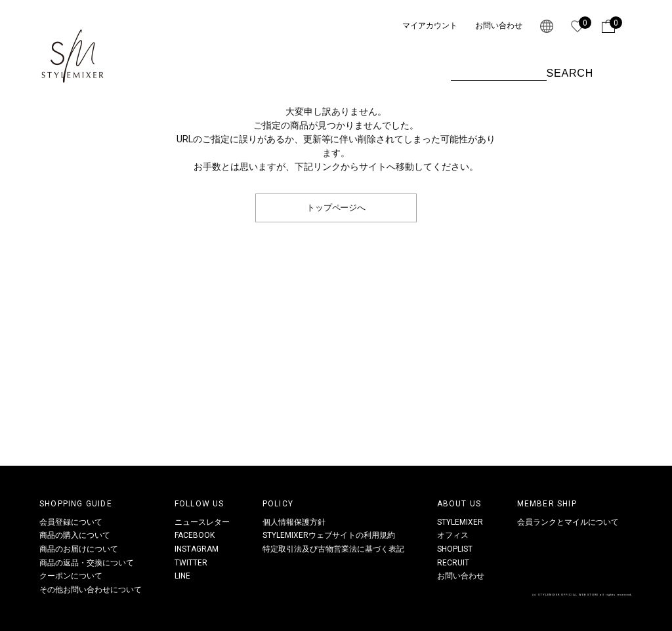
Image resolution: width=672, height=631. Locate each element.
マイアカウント (430, 26)
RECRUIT (453, 563)
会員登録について (71, 522)
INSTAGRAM (197, 549)
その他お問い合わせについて (91, 590)
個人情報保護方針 (294, 522)
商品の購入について (75, 535)
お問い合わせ (499, 26)
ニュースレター (202, 522)
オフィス (453, 535)
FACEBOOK (195, 535)
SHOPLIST (455, 549)
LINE (182, 576)
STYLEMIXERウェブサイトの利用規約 (329, 535)
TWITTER (191, 563)
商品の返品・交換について (87, 563)
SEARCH (570, 73)
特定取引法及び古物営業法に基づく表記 (333, 549)
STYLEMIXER (460, 522)
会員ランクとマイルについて (568, 522)
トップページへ (336, 208)
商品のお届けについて (79, 549)
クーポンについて (71, 576)
